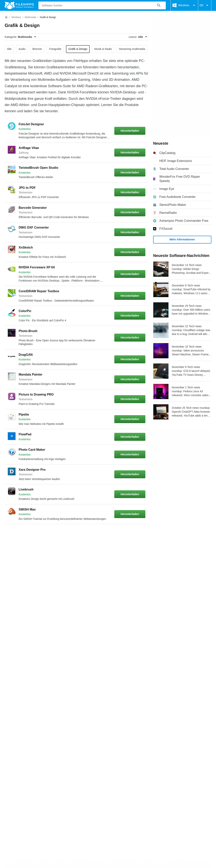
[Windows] (16, 17)
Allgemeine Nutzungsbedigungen (27, 702)
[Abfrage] (102, 5)
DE (205, 5)
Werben (38, 694)
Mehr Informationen (182, 239)
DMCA (154, 702)
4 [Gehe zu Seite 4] (44, 533)
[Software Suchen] (159, 5)
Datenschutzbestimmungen (104, 702)
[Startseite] (6, 17)
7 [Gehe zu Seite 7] (79, 533)
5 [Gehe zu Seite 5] (56, 533)
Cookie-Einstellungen (179, 702)
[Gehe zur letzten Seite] (140, 533)
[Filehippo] (19, 5)
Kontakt (22, 694)
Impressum (136, 702)
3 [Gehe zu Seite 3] (33, 533)
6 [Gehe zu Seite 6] (68, 533)
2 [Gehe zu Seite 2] (21, 533)
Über (8, 694)
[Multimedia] (30, 17)
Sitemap (55, 694)
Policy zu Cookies (68, 702)
